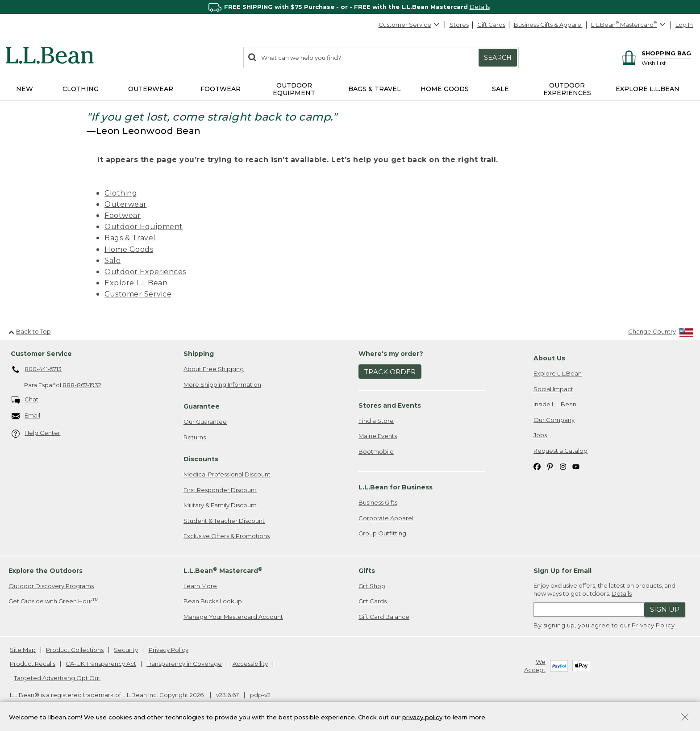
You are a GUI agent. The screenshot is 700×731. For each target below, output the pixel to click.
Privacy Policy (653, 625)
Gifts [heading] (367, 571)
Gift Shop (372, 586)
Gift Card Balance (384, 617)
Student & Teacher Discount (224, 521)
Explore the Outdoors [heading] (46, 571)
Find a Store (376, 421)
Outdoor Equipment (144, 227)
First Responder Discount (220, 490)
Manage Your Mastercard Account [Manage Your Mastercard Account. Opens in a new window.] (233, 617)
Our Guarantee (205, 422)
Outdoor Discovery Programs (51, 586)
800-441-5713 (37, 370)
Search (498, 58)
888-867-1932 (82, 385)
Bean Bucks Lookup (213, 601)
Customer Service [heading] (41, 354)
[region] (350, 7)
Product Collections (75, 650)
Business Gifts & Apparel (548, 25)
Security (126, 650)
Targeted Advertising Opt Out (57, 678)
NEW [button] (25, 89)
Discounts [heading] (201, 459)
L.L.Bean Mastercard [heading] (223, 570)
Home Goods (129, 249)
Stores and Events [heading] (390, 405)
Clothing (121, 193)
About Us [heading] (549, 358)
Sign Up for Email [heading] (562, 571)
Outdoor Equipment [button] (294, 89)
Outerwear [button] (151, 89)
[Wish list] (666, 63)
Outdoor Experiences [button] (567, 89)
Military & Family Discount (220, 505)
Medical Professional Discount (227, 474)
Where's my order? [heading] (391, 354)
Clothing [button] (81, 89)
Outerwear (126, 204)
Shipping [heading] (199, 354)
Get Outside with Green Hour (54, 601)
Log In (684, 25)
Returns (195, 437)
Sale (112, 261)
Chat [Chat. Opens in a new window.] (25, 400)
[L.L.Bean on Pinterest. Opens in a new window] (550, 466)
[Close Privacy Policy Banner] (685, 718)
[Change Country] (661, 333)
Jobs (540, 435)
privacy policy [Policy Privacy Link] (422, 717)
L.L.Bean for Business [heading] (396, 487)
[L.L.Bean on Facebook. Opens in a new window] (537, 466)
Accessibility (250, 664)
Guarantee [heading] (202, 406)
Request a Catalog (560, 451)
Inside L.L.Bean (555, 404)
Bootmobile (376, 451)
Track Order (390, 372)
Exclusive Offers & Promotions (227, 536)
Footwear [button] (221, 89)
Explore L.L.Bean (136, 283)
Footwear (123, 215)
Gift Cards (491, 25)
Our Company (554, 420)
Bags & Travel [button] (375, 89)
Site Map (23, 650)
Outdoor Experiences (145, 272)
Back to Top (30, 331)
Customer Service (409, 25)
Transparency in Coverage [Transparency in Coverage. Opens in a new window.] (184, 664)
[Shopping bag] (655, 53)
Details (480, 7)
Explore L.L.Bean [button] (648, 89)
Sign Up (665, 609)
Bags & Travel (130, 238)
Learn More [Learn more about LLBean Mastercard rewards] (200, 586)
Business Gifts (378, 502)
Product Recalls (33, 664)
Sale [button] (500, 89)
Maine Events (378, 436)
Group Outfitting (382, 533)
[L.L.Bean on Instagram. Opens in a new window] (563, 466)
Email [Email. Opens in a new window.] (26, 416)
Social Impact (553, 389)
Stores (459, 25)
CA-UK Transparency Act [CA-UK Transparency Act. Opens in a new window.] (101, 664)
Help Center (36, 433)
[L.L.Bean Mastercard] (629, 25)
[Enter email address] (589, 610)
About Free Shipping (214, 369)
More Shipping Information (222, 384)
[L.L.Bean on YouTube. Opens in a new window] (576, 466)
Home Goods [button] (445, 89)
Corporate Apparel (386, 518)
